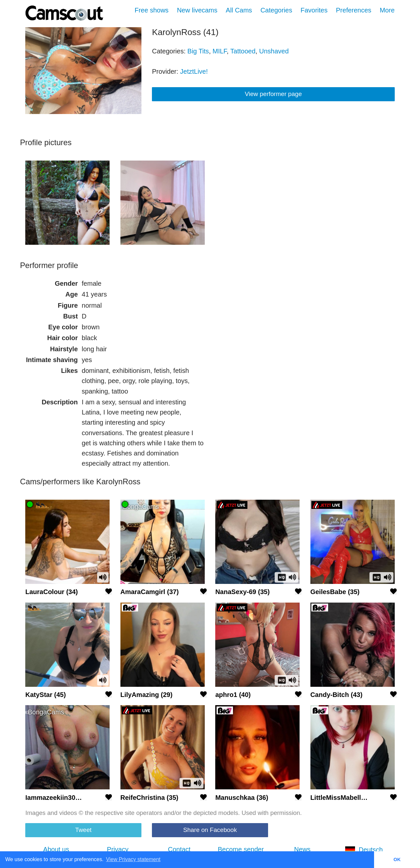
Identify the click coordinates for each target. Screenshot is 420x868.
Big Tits (198, 51)
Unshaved (274, 51)
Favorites (314, 10)
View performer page (273, 94)
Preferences (354, 10)
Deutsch (364, 850)
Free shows (151, 10)
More (387, 10)
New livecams (197, 10)
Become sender (241, 849)
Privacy (118, 849)
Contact (179, 849)
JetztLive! (194, 71)
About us (56, 849)
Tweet (83, 830)
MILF (220, 51)
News (302, 849)
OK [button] (397, 859)
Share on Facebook (210, 830)
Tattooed (243, 51)
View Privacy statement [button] (133, 859)
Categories (276, 10)
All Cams (239, 10)
